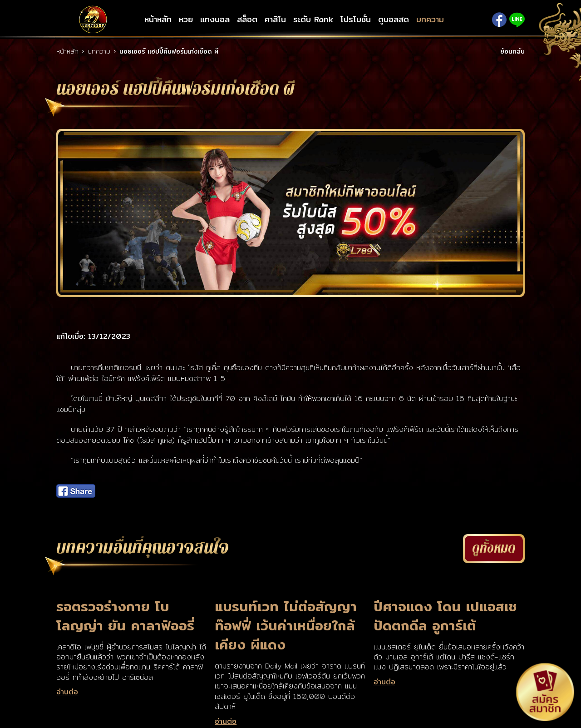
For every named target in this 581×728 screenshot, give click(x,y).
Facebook (499, 20)
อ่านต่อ (67, 692)
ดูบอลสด (394, 20)
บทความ (430, 20)
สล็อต (247, 20)
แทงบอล (215, 20)
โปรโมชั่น (356, 20)
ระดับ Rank (313, 20)
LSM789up (93, 20)
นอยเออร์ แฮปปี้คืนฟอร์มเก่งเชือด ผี (169, 51)
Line (517, 20)
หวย (186, 20)
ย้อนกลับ (512, 51)
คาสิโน (275, 20)
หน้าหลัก (158, 20)
